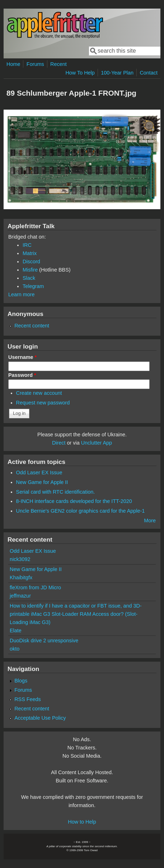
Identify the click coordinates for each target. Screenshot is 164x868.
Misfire (30, 270)
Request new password (43, 403)
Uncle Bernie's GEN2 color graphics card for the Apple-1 (81, 511)
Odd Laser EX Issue (39, 473)
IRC (27, 245)
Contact (149, 73)
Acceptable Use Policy (40, 718)
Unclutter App (97, 443)
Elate (16, 630)
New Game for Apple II (42, 482)
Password (22, 375)
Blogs (21, 681)
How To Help (80, 73)
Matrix (30, 253)
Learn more (22, 294)
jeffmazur (20, 596)
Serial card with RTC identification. (56, 492)
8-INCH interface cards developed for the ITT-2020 (74, 501)
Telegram (33, 286)
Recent (58, 64)
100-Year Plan (117, 73)
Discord (31, 262)
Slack (29, 278)
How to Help (82, 822)
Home (13, 64)
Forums (35, 64)
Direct (59, 443)
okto (15, 649)
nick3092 (20, 559)
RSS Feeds (28, 699)
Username (22, 357)
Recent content (32, 326)
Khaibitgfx (21, 577)
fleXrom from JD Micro (35, 588)
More (150, 521)
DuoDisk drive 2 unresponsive (44, 641)
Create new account (39, 393)
